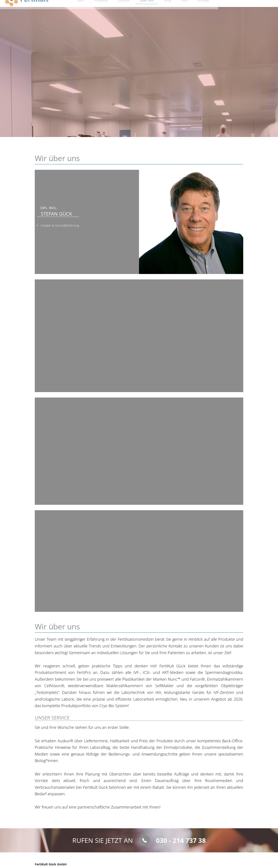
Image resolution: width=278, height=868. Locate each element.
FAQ (214, 9)
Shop (196, 9)
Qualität (152, 9)
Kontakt (233, 9)
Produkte (128, 9)
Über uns (175, 9)
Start (108, 9)
